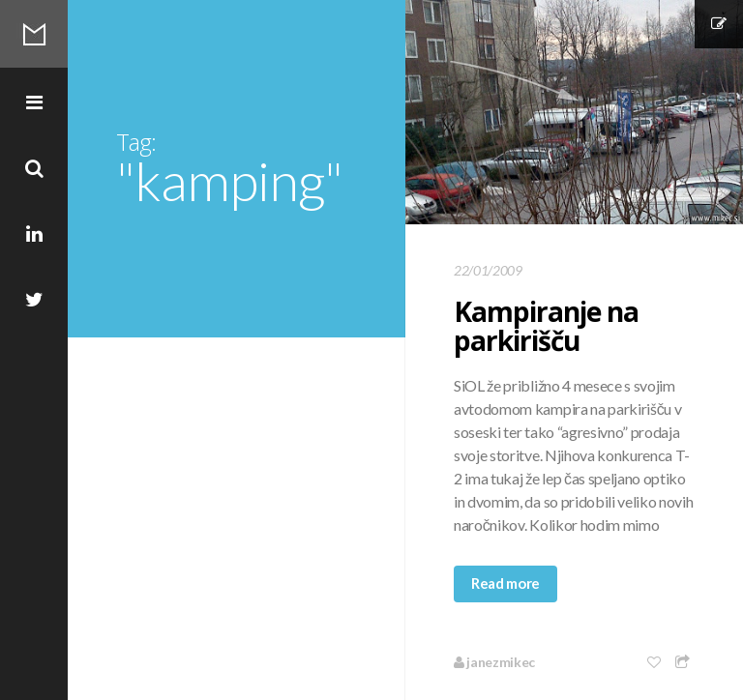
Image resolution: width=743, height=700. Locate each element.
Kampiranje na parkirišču (546, 326)
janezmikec (494, 662)
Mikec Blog (34, 34)
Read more (505, 583)
